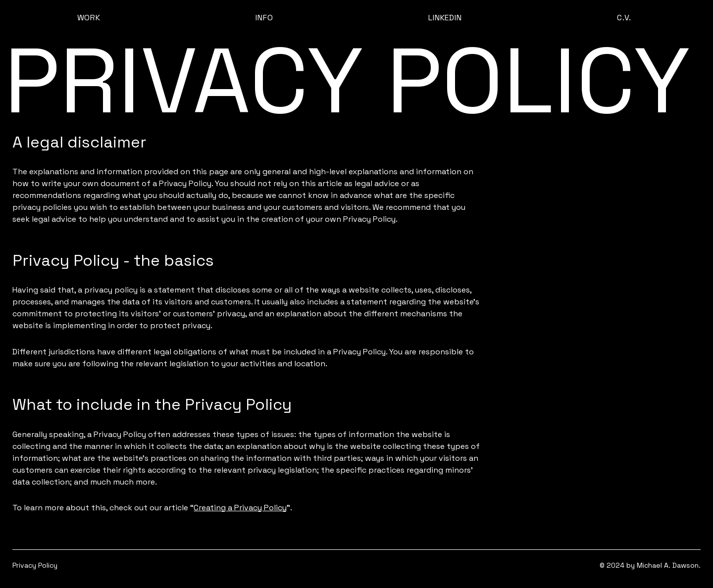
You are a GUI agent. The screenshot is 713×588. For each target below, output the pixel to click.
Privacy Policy (35, 565)
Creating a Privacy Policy (240, 508)
